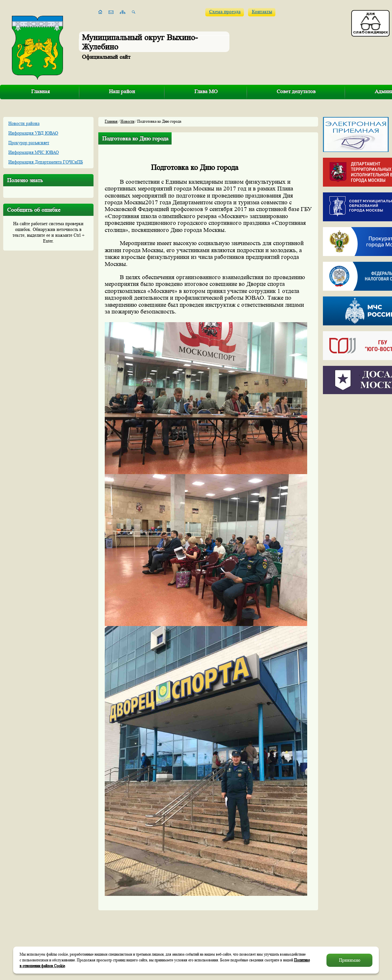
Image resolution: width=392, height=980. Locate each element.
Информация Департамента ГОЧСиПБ (46, 162)
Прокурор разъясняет (29, 143)
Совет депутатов (296, 91)
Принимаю (350, 960)
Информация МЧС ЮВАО (34, 152)
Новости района (24, 123)
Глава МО (206, 91)
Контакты (262, 12)
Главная (40, 91)
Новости (127, 121)
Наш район (122, 91)
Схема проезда (225, 12)
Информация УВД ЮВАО (33, 133)
